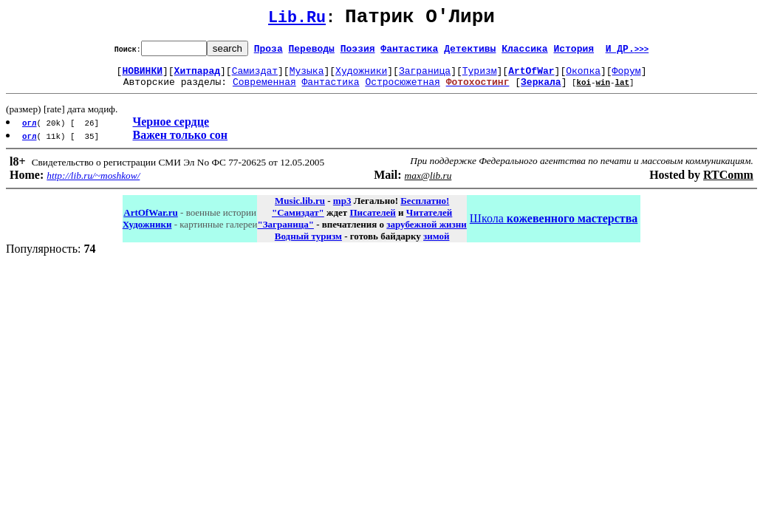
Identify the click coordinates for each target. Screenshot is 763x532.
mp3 (342, 209)
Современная (264, 90)
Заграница (425, 77)
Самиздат (255, 77)
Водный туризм (308, 245)
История (574, 52)
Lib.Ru (297, 20)
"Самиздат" (298, 221)
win (603, 91)
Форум (627, 77)
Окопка (583, 77)
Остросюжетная (402, 90)
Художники (361, 77)
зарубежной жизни (427, 233)
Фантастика (409, 52)
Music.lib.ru (300, 209)
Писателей (372, 221)
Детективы (470, 52)
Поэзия (358, 52)
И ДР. (627, 52)
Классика (524, 52)
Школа (554, 227)
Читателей (429, 221)
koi (584, 91)
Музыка (307, 77)
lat (622, 91)
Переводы (312, 52)
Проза (268, 52)
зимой (436, 245)
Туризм (480, 77)
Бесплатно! (425, 209)
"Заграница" (285, 233)
